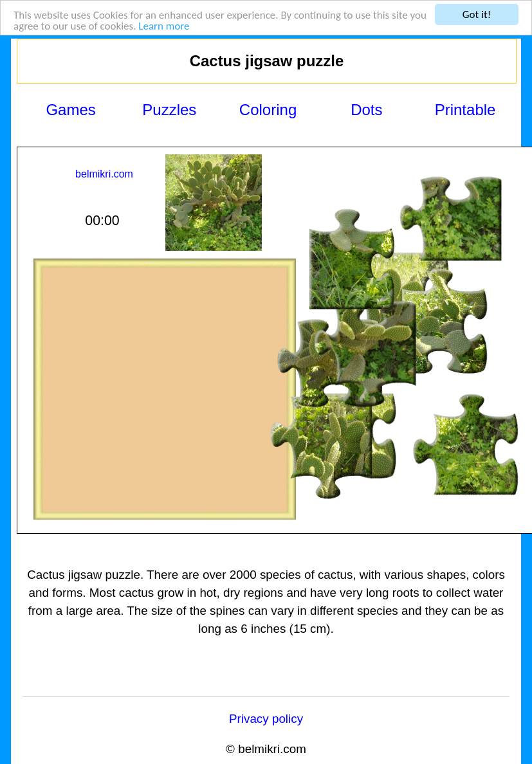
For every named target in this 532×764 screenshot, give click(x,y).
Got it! (477, 14)
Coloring (268, 110)
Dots (366, 110)
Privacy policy (266, 719)
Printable (465, 110)
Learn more (164, 26)
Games (70, 110)
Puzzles (169, 110)
